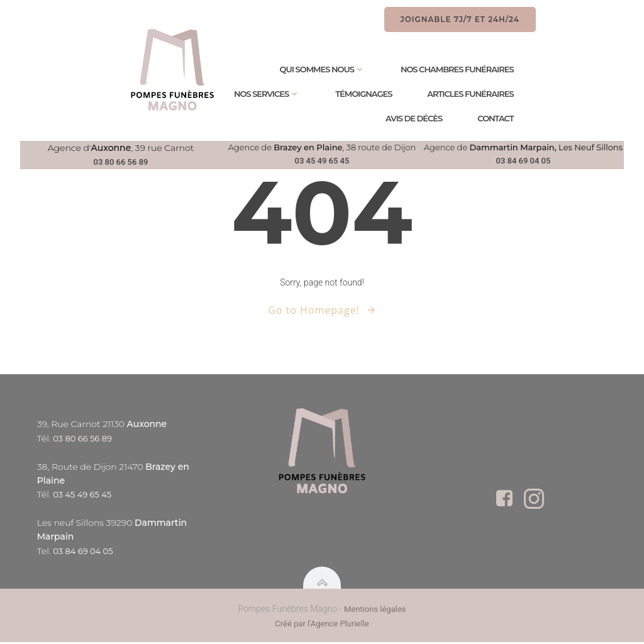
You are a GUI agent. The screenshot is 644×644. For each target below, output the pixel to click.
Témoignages (365, 94)
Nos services (268, 94)
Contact (497, 119)
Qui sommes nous (324, 69)
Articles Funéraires (472, 94)
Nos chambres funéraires (458, 69)
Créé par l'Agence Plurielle (322, 626)
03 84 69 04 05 (524, 161)
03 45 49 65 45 (322, 161)
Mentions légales (375, 612)
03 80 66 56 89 (121, 162)
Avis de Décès (415, 119)
